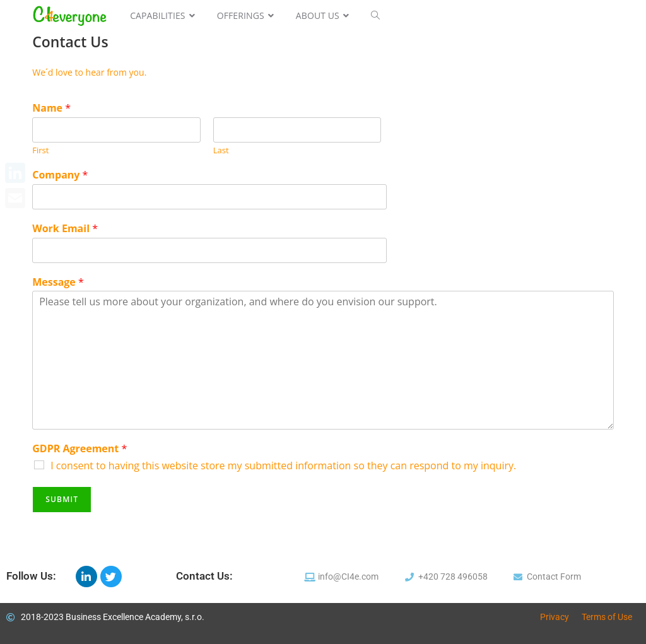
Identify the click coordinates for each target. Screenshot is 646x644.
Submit (62, 499)
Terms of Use (607, 617)
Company (60, 175)
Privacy (555, 617)
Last (221, 150)
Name (51, 108)
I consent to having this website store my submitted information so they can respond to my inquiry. (283, 465)
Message (58, 282)
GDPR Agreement (79, 449)
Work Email (65, 229)
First (40, 150)
